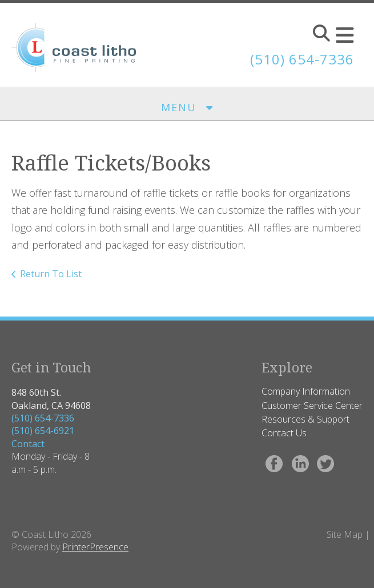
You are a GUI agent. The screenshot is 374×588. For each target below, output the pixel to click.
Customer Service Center (312, 405)
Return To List (51, 274)
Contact (28, 444)
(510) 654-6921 (43, 431)
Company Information (306, 391)
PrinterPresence (95, 547)
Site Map (345, 534)
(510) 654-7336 (43, 418)
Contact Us (284, 433)
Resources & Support (305, 419)
